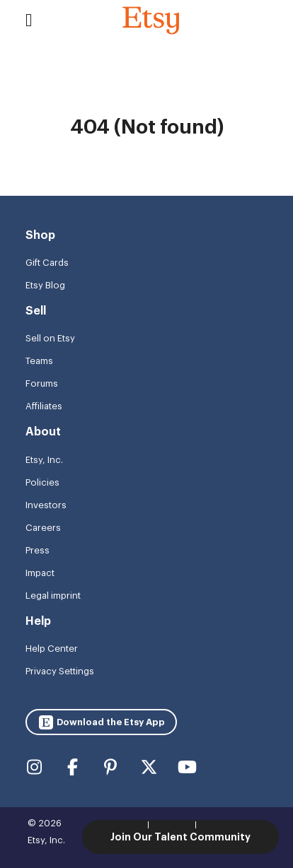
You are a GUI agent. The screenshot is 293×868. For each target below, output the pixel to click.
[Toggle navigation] (29, 20)
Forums (42, 383)
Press (38, 550)
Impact (40, 573)
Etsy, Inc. (44, 460)
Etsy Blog (45, 285)
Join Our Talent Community (180, 837)
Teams (39, 361)
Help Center (52, 649)
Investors (46, 505)
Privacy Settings (60, 671)
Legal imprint (53, 596)
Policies (42, 482)
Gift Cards (47, 263)
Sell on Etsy (50, 338)
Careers (43, 528)
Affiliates (44, 406)
